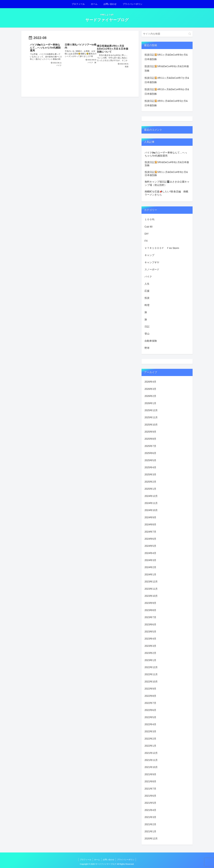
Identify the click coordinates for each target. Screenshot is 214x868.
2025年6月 (150, 453)
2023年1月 (150, 660)
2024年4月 (150, 553)
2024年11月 (151, 503)
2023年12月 (151, 582)
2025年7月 (150, 446)
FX (146, 241)
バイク (148, 277)
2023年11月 (151, 589)
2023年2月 (150, 653)
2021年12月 (151, 753)
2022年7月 (150, 703)
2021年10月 (151, 767)
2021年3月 (150, 817)
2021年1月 (150, 831)
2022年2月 (150, 739)
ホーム (97, 860)
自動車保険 (151, 341)
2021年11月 (151, 760)
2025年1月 (150, 489)
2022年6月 (150, 710)
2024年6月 (150, 539)
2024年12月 (151, 496)
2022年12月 (151, 667)
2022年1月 (150, 746)
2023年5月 (150, 632)
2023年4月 (150, 639)
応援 (147, 291)
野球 (147, 348)
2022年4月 (150, 724)
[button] (190, 34)
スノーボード (152, 269)
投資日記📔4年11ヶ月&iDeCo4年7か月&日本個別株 (167, 80)
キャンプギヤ (152, 262)
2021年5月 (150, 803)
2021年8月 (150, 781)
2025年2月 (150, 482)
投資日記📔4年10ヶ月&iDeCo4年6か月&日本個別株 (167, 92)
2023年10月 (151, 596)
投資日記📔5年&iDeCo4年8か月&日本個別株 (167, 69)
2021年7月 (150, 789)
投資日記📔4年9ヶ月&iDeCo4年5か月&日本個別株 (166, 103)
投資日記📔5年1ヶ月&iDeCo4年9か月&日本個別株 (166, 57)
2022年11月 (151, 674)
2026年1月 (150, 403)
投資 (147, 298)
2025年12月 (151, 410)
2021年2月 (150, 824)
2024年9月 (150, 517)
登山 (147, 334)
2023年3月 (150, 646)
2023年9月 (150, 603)
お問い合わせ (109, 860)
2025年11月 (151, 417)
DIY (147, 234)
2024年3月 (150, 560)
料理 (147, 305)
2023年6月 (150, 625)
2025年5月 (150, 460)
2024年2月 (150, 567)
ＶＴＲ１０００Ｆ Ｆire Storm (162, 248)
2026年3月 (150, 389)
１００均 (149, 219)
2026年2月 (150, 396)
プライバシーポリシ (126, 860)
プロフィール (86, 860)
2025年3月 (150, 475)
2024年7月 (150, 532)
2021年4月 (150, 810)
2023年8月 (150, 610)
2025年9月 (150, 432)
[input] (167, 34)
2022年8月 (150, 696)
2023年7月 (150, 617)
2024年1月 (150, 575)
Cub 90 (148, 227)
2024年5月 (150, 546)
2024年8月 (150, 525)
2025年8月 (150, 439)
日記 (147, 327)
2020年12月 (151, 839)
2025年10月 (151, 425)
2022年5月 (150, 717)
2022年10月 (151, 682)
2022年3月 (150, 731)
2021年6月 (150, 796)
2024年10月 (151, 510)
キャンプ (149, 255)
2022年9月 (150, 689)
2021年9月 (150, 774)
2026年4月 (150, 382)
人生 (147, 284)
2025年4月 (150, 467)
